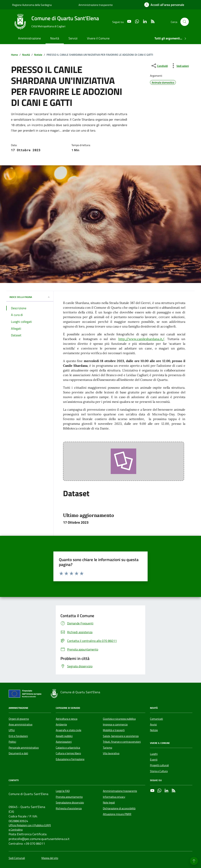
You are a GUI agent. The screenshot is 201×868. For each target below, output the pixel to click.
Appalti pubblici (64, 736)
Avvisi (153, 724)
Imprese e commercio (115, 724)
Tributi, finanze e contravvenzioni (122, 742)
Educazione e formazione (70, 759)
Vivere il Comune (98, 38)
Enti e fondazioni (18, 736)
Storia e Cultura (159, 771)
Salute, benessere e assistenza (121, 736)
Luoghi (154, 754)
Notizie (154, 730)
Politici (12, 742)
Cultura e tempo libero (68, 753)
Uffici (12, 730)
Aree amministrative (21, 724)
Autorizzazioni (64, 742)
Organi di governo (19, 719)
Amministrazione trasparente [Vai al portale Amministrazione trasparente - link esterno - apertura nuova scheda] (96, 5)
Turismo (107, 748)
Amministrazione (29, 38)
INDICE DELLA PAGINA (30, 297)
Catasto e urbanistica (68, 748)
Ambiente (61, 724)
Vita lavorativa (111, 753)
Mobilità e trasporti (114, 730)
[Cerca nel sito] (185, 22)
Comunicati (156, 719)
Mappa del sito (50, 858)
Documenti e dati (18, 753)
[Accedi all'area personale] (164, 5)
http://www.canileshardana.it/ (141, 339)
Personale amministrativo (24, 748)
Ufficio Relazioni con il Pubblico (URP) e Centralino (30, 827)
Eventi (154, 760)
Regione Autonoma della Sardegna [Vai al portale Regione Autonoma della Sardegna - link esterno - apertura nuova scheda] (32, 5)
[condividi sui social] (159, 66)
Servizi (73, 38)
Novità (55, 38)
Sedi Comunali (17, 858)
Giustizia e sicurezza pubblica (119, 719)
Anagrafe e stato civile (69, 730)
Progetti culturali (159, 765)
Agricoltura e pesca (67, 719)
